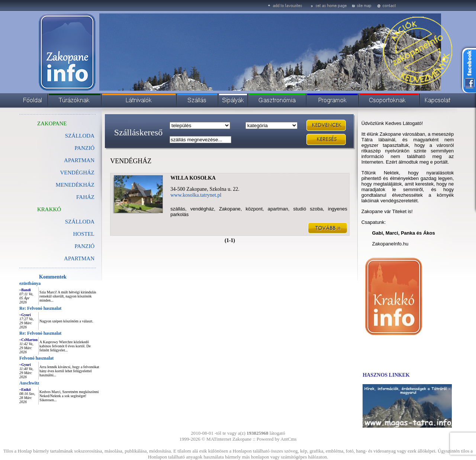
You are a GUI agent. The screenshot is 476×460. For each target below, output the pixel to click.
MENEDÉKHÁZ (75, 185)
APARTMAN (79, 160)
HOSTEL (84, 234)
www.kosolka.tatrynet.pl (196, 195)
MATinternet (219, 439)
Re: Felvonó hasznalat (40, 308)
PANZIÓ (84, 148)
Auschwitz (29, 383)
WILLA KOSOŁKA (193, 178)
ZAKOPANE (52, 123)
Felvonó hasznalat (36, 358)
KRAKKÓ (49, 209)
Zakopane (242, 439)
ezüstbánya (30, 283)
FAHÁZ (85, 197)
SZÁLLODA (80, 136)
